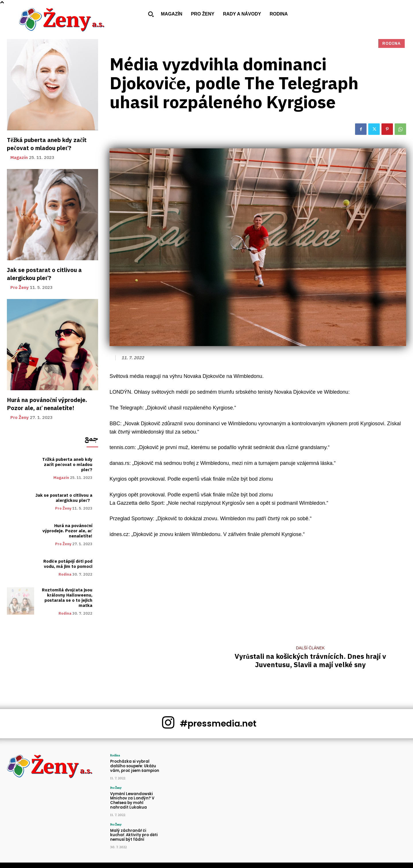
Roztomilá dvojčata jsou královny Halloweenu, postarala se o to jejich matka (67, 598)
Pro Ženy (20, 288)
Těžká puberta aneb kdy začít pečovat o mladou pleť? (47, 144)
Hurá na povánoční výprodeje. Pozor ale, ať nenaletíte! (47, 404)
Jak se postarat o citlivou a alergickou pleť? (44, 274)
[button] (151, 14)
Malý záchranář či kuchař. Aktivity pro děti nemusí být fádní (134, 835)
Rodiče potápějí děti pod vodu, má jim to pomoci (68, 564)
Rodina (65, 574)
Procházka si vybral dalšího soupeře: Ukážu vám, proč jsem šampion (135, 766)
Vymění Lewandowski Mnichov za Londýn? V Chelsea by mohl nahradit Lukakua (132, 800)
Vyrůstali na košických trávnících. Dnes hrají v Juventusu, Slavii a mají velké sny (310, 661)
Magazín (19, 158)
